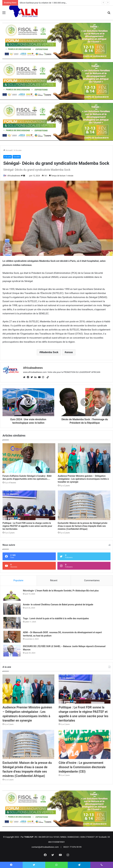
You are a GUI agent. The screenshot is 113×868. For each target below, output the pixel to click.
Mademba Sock (50, 352)
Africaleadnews (14, 176)
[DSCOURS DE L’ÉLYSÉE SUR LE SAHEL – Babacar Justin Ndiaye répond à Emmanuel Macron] (12, 651)
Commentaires (92, 580)
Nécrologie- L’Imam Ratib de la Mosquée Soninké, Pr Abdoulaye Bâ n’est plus (61, 591)
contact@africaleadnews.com (45, 847)
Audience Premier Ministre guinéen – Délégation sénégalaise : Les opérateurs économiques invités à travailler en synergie (83, 479)
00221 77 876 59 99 (72, 847)
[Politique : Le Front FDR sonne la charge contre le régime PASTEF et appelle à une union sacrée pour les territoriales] (29, 505)
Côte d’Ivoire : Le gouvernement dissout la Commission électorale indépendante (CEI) (82, 767)
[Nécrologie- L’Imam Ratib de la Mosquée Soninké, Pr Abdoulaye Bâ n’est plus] (12, 595)
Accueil (8, 150)
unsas (70, 352)
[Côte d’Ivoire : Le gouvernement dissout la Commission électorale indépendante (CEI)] (85, 744)
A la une (18, 150)
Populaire (18, 580)
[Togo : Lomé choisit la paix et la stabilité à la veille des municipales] (12, 623)
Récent (54, 580)
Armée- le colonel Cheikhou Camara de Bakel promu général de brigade (58, 605)
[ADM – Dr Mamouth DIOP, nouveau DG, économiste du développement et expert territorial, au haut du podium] (12, 637)
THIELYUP (29, 837)
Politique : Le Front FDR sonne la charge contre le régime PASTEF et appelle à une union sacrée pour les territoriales (27, 526)
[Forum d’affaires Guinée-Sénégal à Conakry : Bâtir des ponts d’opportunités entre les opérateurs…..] (29, 458)
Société (17, 157)
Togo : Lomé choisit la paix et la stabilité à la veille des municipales (56, 618)
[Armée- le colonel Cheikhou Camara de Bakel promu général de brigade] (12, 609)
